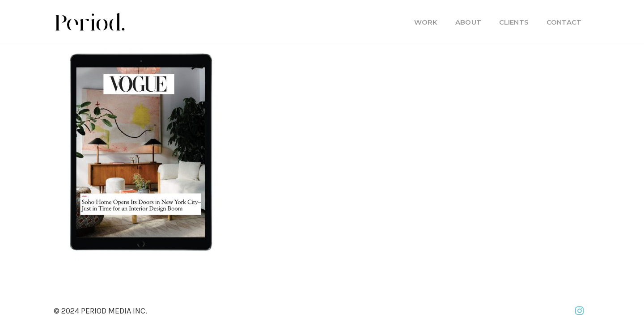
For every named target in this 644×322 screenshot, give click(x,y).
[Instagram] (579, 311)
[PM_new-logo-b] (89, 22)
